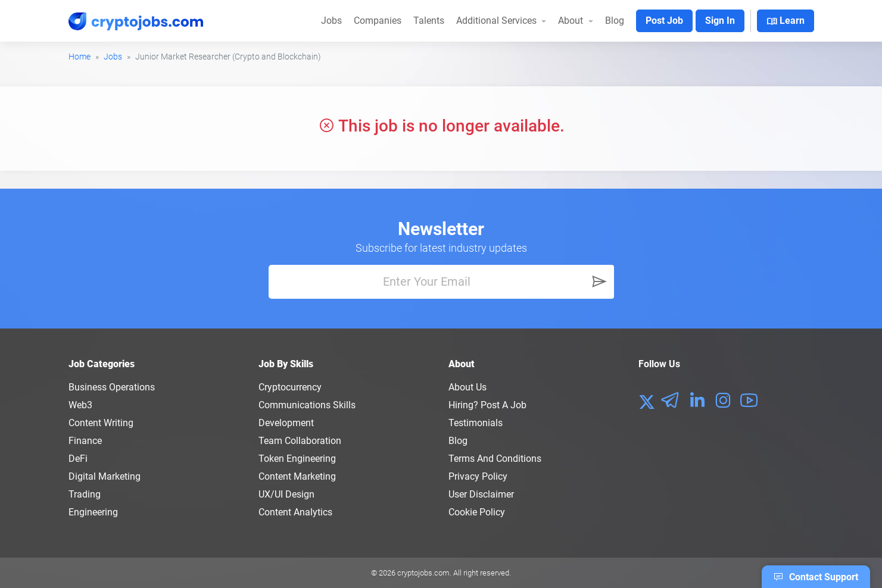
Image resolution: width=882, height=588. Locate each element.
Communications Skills (307, 405)
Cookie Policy (477, 512)
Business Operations (112, 387)
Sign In (720, 21)
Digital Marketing (105, 476)
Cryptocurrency (290, 387)
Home (80, 57)
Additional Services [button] (498, 21)
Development (286, 423)
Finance (85, 441)
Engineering (93, 512)
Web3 (80, 405)
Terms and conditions (495, 459)
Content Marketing (297, 476)
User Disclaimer (481, 494)
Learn (786, 21)
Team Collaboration (300, 441)
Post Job (664, 21)
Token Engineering (297, 459)
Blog (615, 21)
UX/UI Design (286, 494)
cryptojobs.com (423, 573)
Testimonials (476, 423)
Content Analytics (295, 512)
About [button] (572, 21)
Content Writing (101, 423)
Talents (429, 21)
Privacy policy (478, 476)
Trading (85, 494)
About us (468, 387)
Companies (378, 21)
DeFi (78, 459)
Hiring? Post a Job (487, 405)
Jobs (331, 21)
